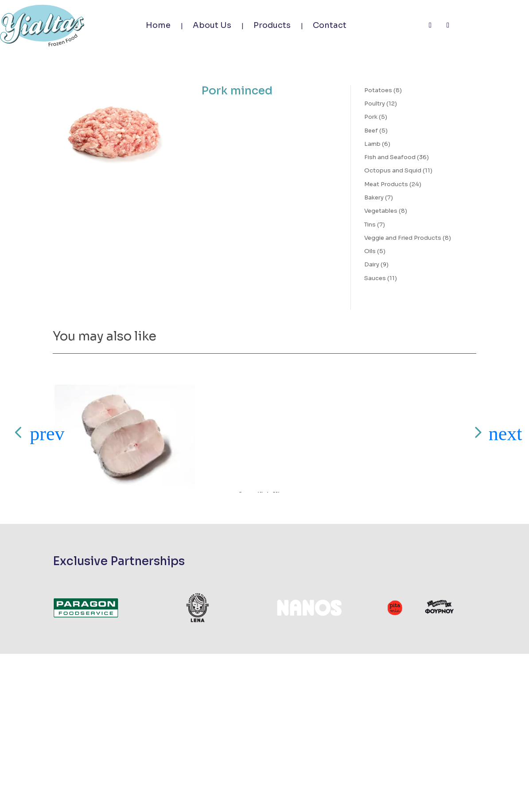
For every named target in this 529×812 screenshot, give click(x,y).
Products (272, 25)
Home (158, 25)
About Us (212, 25)
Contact (330, 25)
